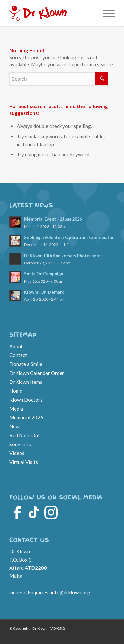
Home (16, 391)
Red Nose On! (24, 435)
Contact (18, 355)
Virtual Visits (24, 462)
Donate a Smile (26, 364)
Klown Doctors (26, 400)
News (15, 426)
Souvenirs (20, 444)
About (16, 346)
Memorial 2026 (26, 417)
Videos (17, 453)
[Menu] (106, 13)
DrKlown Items (26, 382)
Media (16, 409)
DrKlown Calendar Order (37, 373)
